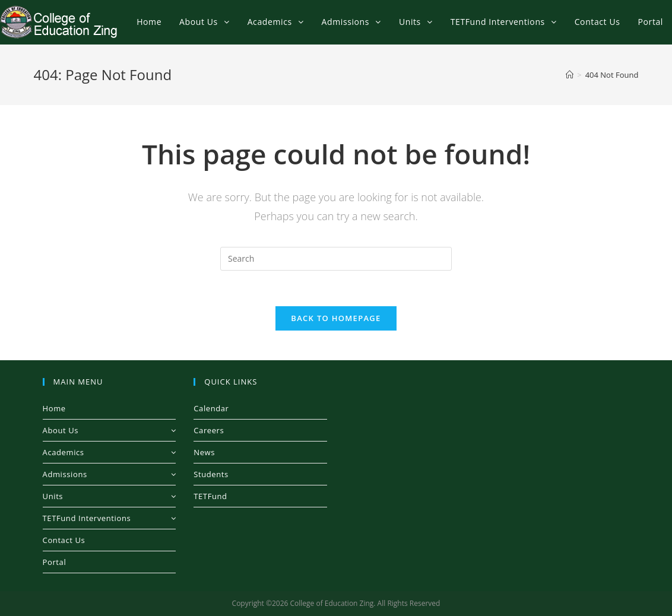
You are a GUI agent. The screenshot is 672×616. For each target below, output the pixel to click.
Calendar (211, 408)
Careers (209, 430)
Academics (110, 452)
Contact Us (64, 540)
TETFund (210, 496)
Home (54, 408)
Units (110, 496)
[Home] (570, 75)
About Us (110, 430)
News (204, 452)
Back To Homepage (336, 318)
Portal (55, 562)
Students (211, 474)
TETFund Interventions (110, 518)
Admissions (110, 474)
